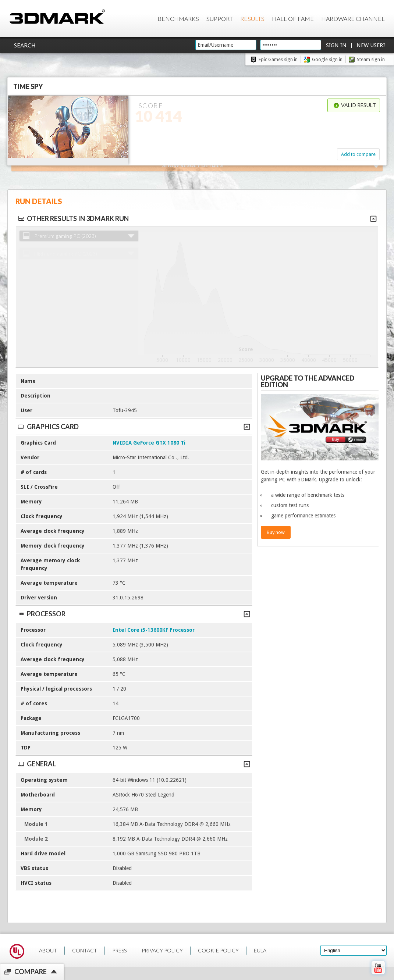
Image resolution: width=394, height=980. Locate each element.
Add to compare (358, 154)
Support (220, 19)
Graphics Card (134, 427)
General (134, 764)
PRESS (119, 950)
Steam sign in (371, 59)
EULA (260, 950)
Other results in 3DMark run (73, 218)
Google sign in (327, 59)
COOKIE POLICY (218, 950)
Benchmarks (178, 19)
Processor (134, 614)
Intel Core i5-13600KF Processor (154, 630)
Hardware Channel (353, 19)
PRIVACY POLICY (162, 950)
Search (25, 45)
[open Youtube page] (378, 976)
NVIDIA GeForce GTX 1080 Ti (149, 443)
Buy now (276, 532)
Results (252, 19)
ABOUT (48, 950)
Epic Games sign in (278, 59)
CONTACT (85, 950)
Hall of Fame (293, 19)
